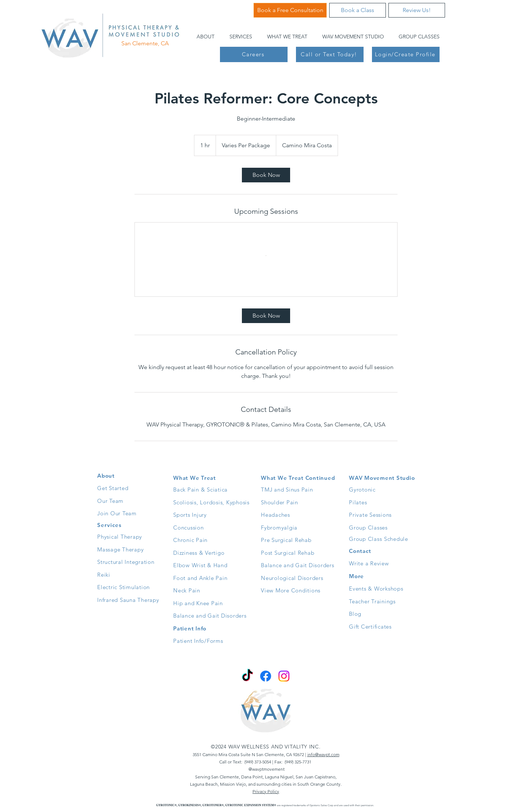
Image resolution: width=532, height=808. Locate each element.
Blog (355, 614)
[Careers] (254, 54)
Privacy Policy (266, 791)
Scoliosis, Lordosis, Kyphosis (211, 502)
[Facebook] (266, 676)
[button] (204, 37)
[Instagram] (284, 676)
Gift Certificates (370, 627)
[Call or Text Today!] (330, 54)
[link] (266, 175)
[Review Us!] (417, 10)
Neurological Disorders (292, 578)
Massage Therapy (120, 549)
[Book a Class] (358, 10)
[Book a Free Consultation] (290, 10)
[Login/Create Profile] (406, 54)
